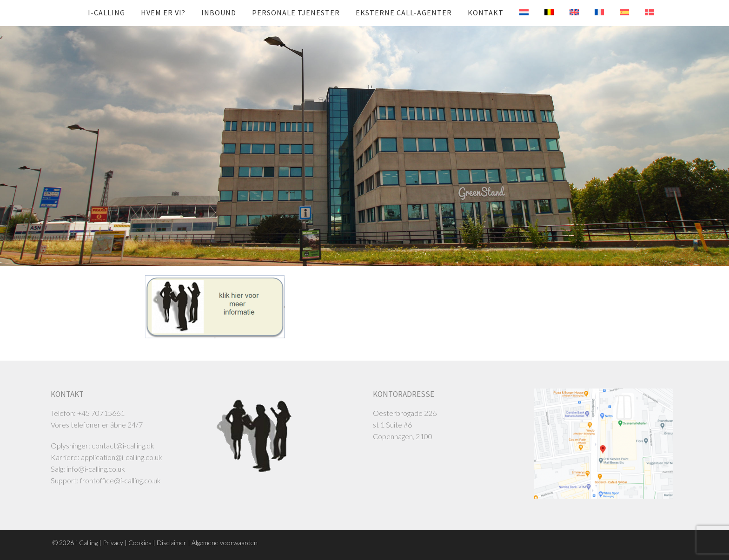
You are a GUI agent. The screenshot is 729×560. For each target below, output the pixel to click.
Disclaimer (172, 543)
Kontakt (486, 13)
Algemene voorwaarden (225, 543)
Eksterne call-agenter (404, 13)
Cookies (140, 543)
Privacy (113, 543)
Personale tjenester (296, 13)
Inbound (219, 13)
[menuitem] (517, 13)
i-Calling (106, 13)
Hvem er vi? (163, 13)
